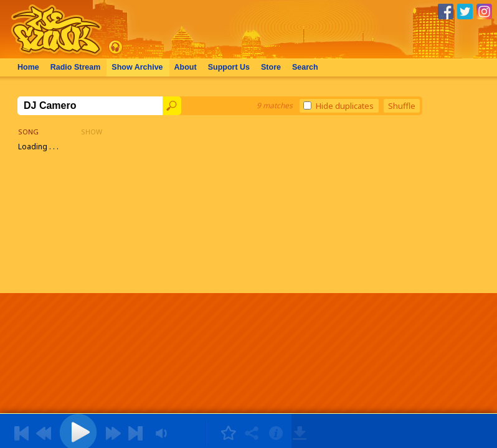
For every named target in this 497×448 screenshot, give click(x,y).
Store (271, 67)
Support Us (229, 67)
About (186, 67)
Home (28, 67)
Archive (137, 67)
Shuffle (402, 106)
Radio (76, 67)
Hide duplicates (338, 106)
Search (305, 67)
